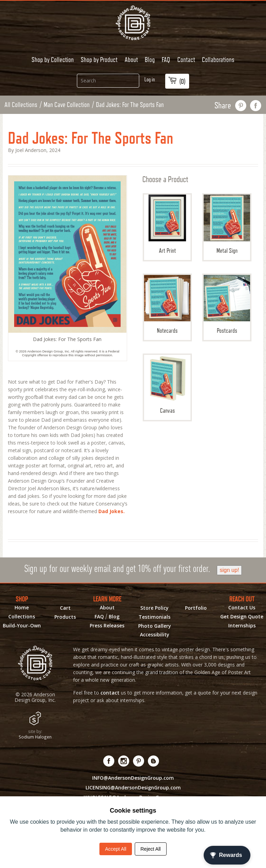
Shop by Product (99, 60)
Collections (22, 617)
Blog (150, 60)
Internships (242, 626)
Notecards (167, 305)
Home (22, 608)
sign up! (229, 570)
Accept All (116, 849)
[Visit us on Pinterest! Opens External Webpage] (139, 761)
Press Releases (107, 626)
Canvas (167, 384)
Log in (150, 79)
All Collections (21, 105)
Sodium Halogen (35, 737)
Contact (186, 60)
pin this (241, 106)
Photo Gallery (155, 626)
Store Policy (154, 608)
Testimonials (154, 617)
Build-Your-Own (22, 626)
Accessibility (155, 635)
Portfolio (196, 608)
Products (65, 617)
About (131, 60)
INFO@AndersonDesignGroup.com (133, 778)
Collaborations (218, 60)
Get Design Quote (242, 617)
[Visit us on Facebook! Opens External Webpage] (109, 761)
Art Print (167, 224)
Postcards (227, 305)
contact (110, 693)
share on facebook (256, 106)
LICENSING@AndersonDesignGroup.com (133, 788)
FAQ (166, 60)
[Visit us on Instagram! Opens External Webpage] (124, 761)
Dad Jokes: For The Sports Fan (130, 105)
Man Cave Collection (67, 105)
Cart (65, 608)
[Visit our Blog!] (154, 761)
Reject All (151, 849)
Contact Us (242, 608)
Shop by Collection (53, 60)
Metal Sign (227, 224)
